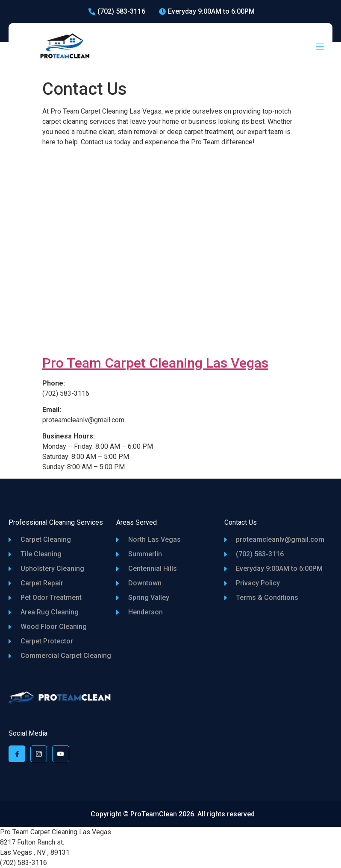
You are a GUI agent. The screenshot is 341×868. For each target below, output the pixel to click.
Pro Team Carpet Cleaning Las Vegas (155, 363)
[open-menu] (320, 47)
